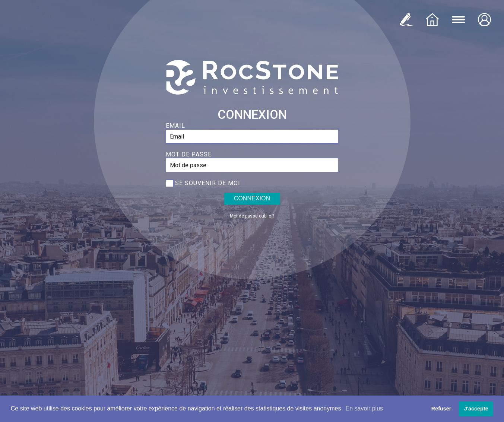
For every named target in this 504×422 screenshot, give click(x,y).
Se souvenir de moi (208, 183)
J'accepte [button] (476, 409)
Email (175, 126)
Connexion (252, 198)
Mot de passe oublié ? (252, 216)
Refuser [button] (441, 409)
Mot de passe (189, 154)
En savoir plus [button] (364, 408)
